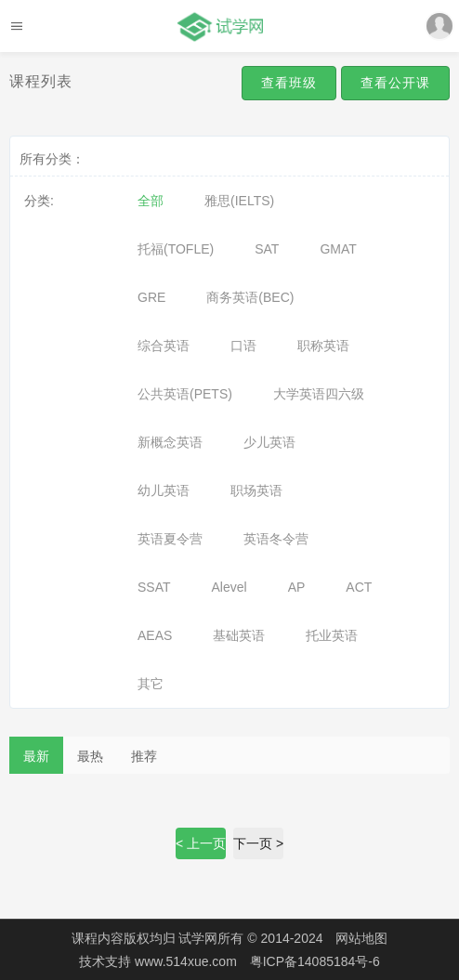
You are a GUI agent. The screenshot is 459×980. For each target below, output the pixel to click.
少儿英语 (269, 442)
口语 (243, 346)
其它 (151, 684)
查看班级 (289, 83)
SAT (267, 249)
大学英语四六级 (319, 394)
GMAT (338, 249)
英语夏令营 (170, 539)
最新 (36, 756)
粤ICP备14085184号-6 (315, 961)
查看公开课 (395, 83)
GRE (151, 297)
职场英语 (256, 490)
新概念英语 (170, 442)
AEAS (155, 635)
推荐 (144, 756)
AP (297, 587)
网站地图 (361, 938)
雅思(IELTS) (239, 201)
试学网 (198, 938)
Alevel (229, 587)
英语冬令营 (276, 539)
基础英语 (239, 635)
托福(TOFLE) (176, 249)
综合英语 (164, 346)
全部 (151, 201)
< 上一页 (201, 843)
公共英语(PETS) (185, 394)
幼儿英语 (164, 490)
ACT (359, 587)
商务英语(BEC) (250, 297)
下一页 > (258, 843)
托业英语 (332, 635)
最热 (90, 756)
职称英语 (323, 346)
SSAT (154, 587)
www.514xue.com (188, 961)
